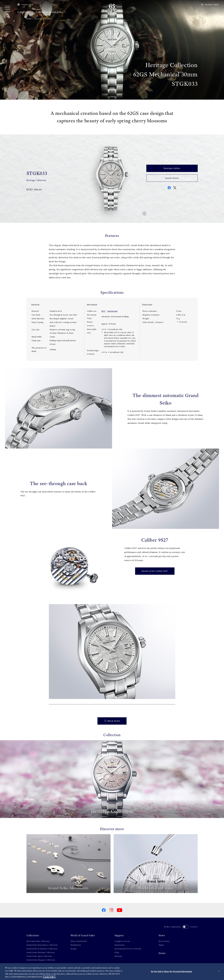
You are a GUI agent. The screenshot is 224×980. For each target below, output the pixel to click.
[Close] (219, 971)
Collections (25, 12)
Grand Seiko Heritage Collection (41, 952)
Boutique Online (210, 5)
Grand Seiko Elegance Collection (41, 960)
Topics (161, 945)
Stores (162, 953)
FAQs (117, 952)
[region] (112, 972)
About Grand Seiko (79, 941)
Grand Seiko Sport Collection (39, 956)
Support (119, 935)
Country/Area (25, 5)
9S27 (104, 311)
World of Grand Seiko (52, 12)
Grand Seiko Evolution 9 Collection (42, 949)
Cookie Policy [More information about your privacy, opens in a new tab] (49, 977)
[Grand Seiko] (112, 8)
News (162, 935)
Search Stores (172, 178)
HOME (29, 19)
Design (73, 949)
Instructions (112, 311)
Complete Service (122, 941)
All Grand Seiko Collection (38, 941)
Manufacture (76, 945)
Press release (164, 941)
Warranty (119, 956)
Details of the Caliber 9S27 (155, 571)
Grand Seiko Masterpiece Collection (42, 945)
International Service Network (128, 949)
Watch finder (112, 721)
